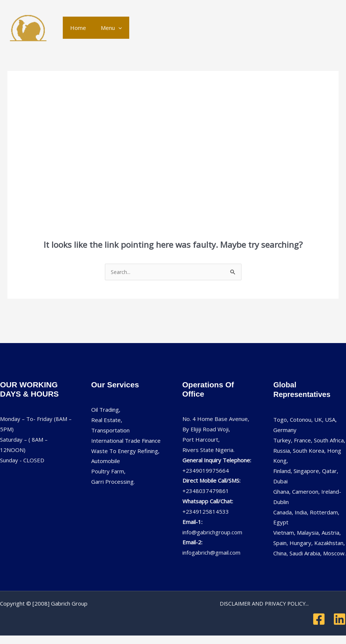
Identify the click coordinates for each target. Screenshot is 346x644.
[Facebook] (319, 619)
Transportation (110, 431)
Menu (106, 28)
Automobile (106, 461)
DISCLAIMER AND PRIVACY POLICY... (264, 604)
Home (76, 28)
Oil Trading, (106, 410)
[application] (113, 28)
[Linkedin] (340, 619)
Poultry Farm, (108, 472)
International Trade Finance (126, 441)
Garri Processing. (113, 482)
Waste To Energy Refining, (125, 451)
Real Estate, (107, 420)
